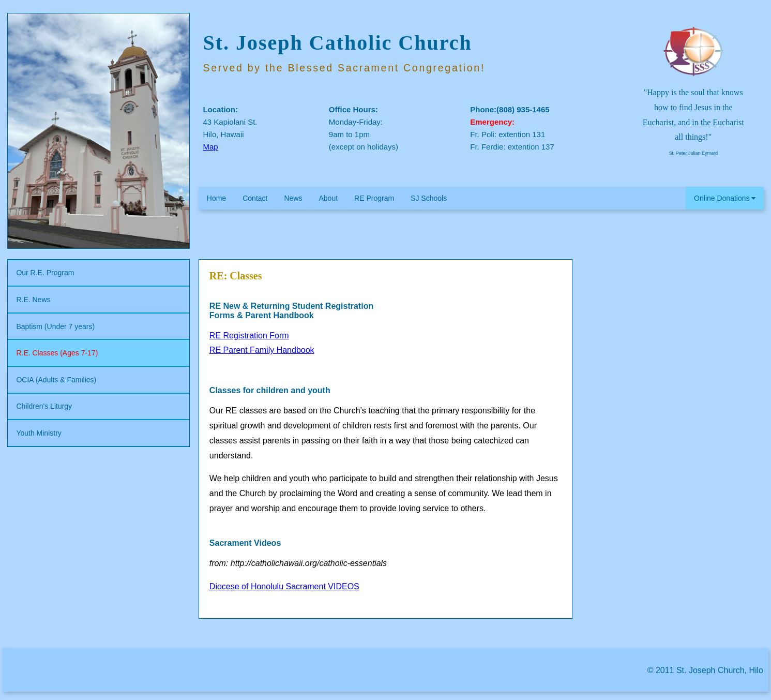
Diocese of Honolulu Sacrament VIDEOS (284, 586)
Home (216, 198)
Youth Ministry (39, 433)
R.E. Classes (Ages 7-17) (57, 353)
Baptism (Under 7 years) (55, 326)
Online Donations (725, 198)
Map (210, 147)
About (328, 198)
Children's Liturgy (44, 406)
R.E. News (33, 300)
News (293, 198)
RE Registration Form (249, 336)
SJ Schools (429, 198)
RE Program (374, 198)
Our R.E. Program (45, 273)
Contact (255, 198)
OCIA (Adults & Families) (56, 380)
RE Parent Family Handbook (262, 350)
